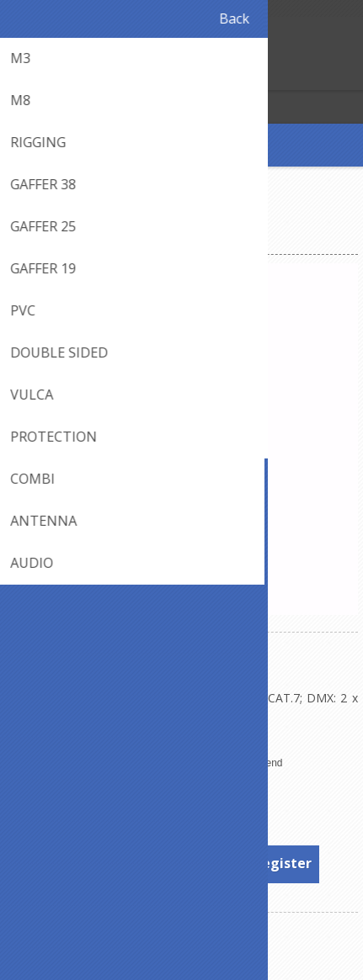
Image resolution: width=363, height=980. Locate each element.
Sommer (223, 796)
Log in (49, 75)
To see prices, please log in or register (182, 863)
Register (16, 75)
